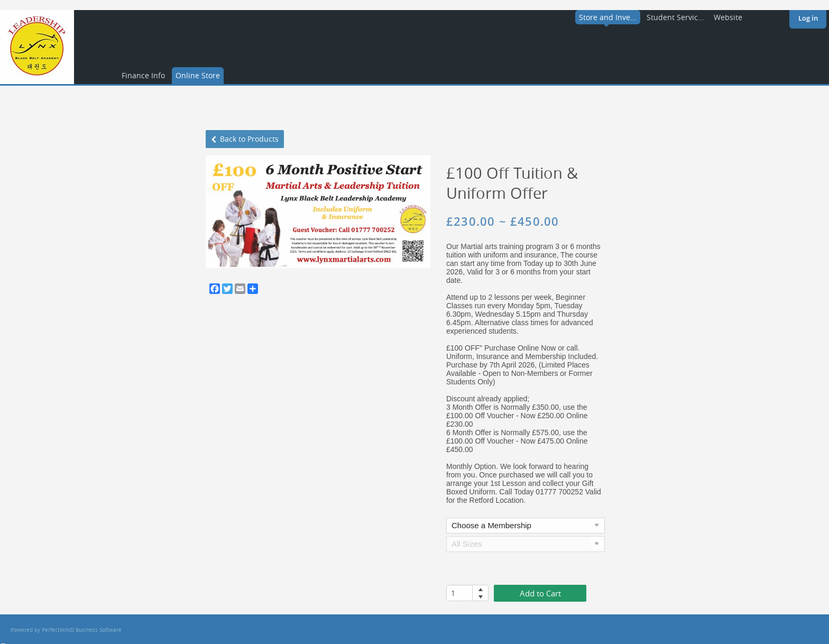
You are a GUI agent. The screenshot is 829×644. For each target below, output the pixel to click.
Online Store (198, 75)
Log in (808, 18)
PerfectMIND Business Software (82, 630)
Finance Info (143, 75)
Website (728, 17)
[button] (480, 589)
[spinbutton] (460, 593)
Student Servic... (675, 17)
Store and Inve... (608, 17)
